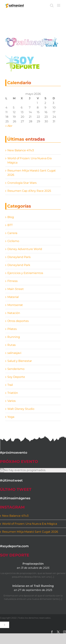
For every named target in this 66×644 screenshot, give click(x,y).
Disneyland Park (19, 265)
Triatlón (13, 393)
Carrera (12, 233)
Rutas (12, 345)
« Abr (9, 126)
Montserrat (15, 305)
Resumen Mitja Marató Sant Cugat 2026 (30, 532)
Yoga (11, 417)
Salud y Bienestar (20, 361)
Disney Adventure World (25, 249)
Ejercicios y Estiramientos (25, 273)
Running (14, 337)
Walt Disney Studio (21, 409)
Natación (14, 313)
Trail (10, 385)
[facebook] (52, 632)
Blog (11, 217)
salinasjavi (14, 353)
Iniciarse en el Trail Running (33, 586)
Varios (12, 401)
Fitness (12, 281)
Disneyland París (19, 257)
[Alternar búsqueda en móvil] (52, 5)
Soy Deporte (16, 377)
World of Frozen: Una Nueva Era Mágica (30, 524)
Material (13, 297)
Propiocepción (33, 564)
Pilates (12, 329)
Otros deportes (18, 321)
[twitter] (58, 632)
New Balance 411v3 (21, 150)
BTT (10, 225)
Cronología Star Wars (22, 183)
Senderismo (16, 369)
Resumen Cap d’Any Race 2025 (29, 191)
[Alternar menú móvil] (59, 5)
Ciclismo (13, 241)
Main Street (16, 289)
